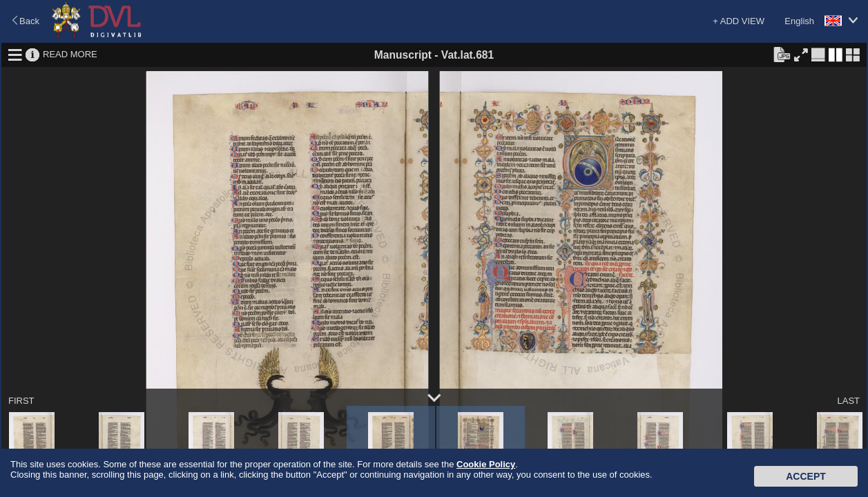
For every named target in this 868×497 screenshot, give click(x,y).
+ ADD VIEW (739, 21)
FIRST (21, 401)
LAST (848, 401)
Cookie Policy (486, 464)
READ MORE (70, 54)
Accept (806, 476)
